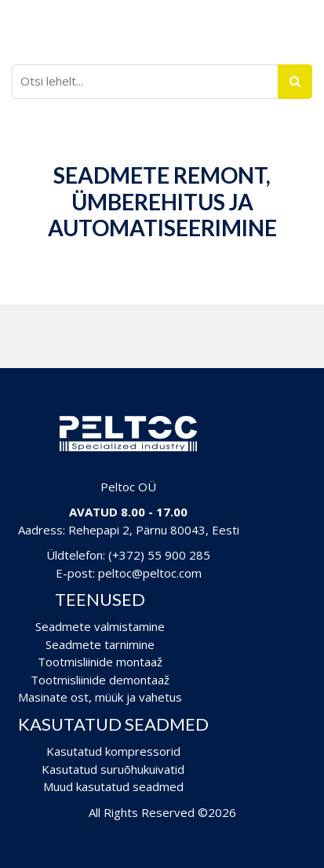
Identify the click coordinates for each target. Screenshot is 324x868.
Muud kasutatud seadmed (113, 786)
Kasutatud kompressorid (113, 751)
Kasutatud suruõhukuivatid (113, 769)
